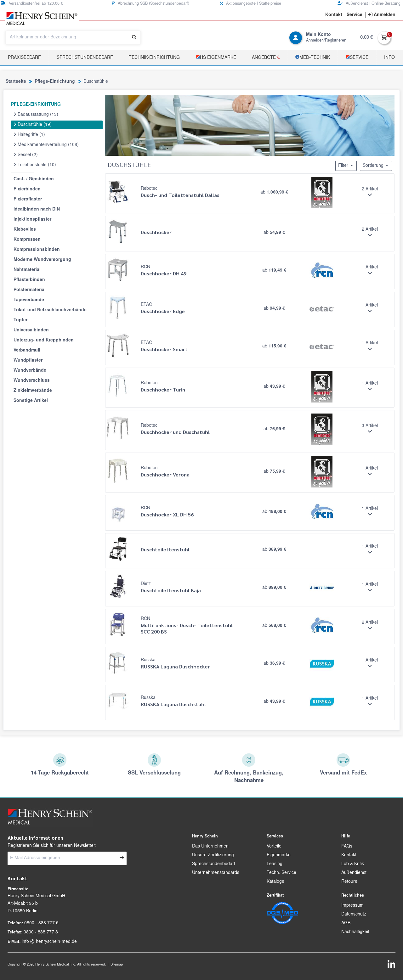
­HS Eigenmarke (216, 57)
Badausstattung (36, 115)
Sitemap (117, 965)
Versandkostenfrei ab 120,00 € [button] (32, 4)
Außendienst (354, 873)
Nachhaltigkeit (355, 932)
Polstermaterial (30, 290)
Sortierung (376, 166)
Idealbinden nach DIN (37, 210)
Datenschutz (354, 915)
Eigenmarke (279, 855)
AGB (346, 923)
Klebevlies (25, 230)
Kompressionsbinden (37, 250)
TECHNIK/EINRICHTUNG (154, 58)
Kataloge (275, 882)
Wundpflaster (28, 361)
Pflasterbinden (29, 280)
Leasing (275, 864)
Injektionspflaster (32, 220)
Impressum (352, 906)
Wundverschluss (32, 381)
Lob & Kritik (353, 864)
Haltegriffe (29, 135)
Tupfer (20, 320)
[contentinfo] (382, 15)
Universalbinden (31, 330)
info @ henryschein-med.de (49, 942)
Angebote (266, 58)
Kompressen (27, 240)
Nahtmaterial (27, 270)
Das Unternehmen (210, 847)
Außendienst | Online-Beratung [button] (369, 4)
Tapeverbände (29, 300)
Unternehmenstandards (216, 873)
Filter (346, 166)
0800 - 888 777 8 (41, 932)
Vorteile (274, 847)
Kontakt (349, 855)
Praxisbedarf (24, 58)
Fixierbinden (27, 189)
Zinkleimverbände (33, 391)
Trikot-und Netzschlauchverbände (50, 310)
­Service (357, 57)
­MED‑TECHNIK (313, 57)
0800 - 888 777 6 (41, 923)
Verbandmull (27, 351)
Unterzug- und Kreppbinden (44, 341)
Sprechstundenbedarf (85, 58)
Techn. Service (281, 873)
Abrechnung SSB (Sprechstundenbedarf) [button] (150, 4)
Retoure (349, 882)
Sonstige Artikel (31, 401)
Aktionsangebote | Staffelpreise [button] (251, 4)
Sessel (26, 155)
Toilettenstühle (35, 165)
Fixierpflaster (28, 200)
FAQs (347, 847)
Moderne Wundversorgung (42, 260)
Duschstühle (33, 125)
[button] (334, 15)
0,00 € (366, 38)
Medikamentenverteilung (46, 145)
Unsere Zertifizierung (213, 855)
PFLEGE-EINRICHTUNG (36, 105)
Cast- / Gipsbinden (34, 179)
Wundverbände (30, 371)
